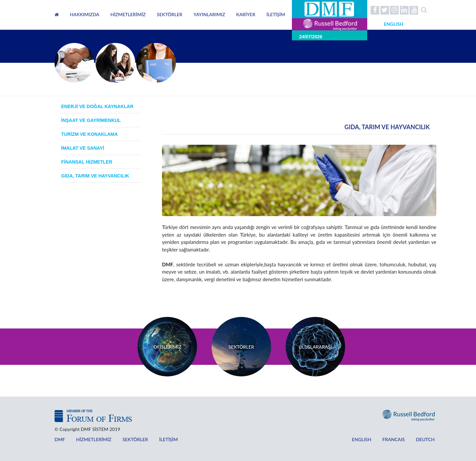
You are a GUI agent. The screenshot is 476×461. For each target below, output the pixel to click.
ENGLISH (347, 439)
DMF (59, 439)
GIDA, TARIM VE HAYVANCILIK (95, 176)
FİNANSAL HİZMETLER (87, 162)
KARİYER (246, 14)
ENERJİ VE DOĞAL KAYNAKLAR (97, 106)
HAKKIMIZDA (85, 14)
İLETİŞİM (276, 14)
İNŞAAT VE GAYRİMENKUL (91, 120)
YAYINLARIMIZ (209, 14)
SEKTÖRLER (169, 14)
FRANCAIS (383, 439)
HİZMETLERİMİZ (128, 14)
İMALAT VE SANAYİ (83, 148)
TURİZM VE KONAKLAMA (89, 134)
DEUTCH (411, 439)
